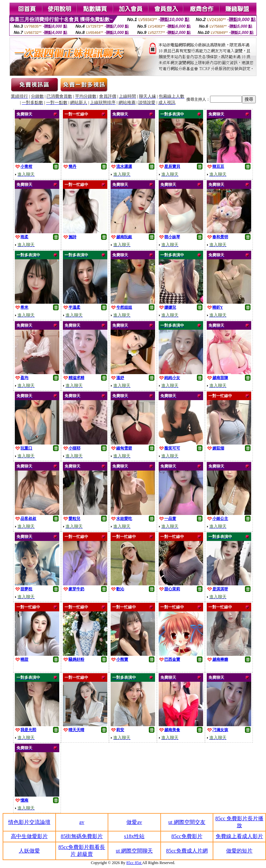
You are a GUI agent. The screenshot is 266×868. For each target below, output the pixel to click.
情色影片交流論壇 (29, 822)
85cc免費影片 (187, 836)
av (82, 822)
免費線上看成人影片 (239, 836)
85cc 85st (134, 863)
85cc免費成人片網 (187, 851)
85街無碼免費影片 (82, 836)
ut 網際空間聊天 (134, 851)
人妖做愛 (29, 851)
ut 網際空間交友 (187, 822)
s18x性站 (134, 836)
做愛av (134, 822)
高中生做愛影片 (29, 836)
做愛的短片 (239, 851)
